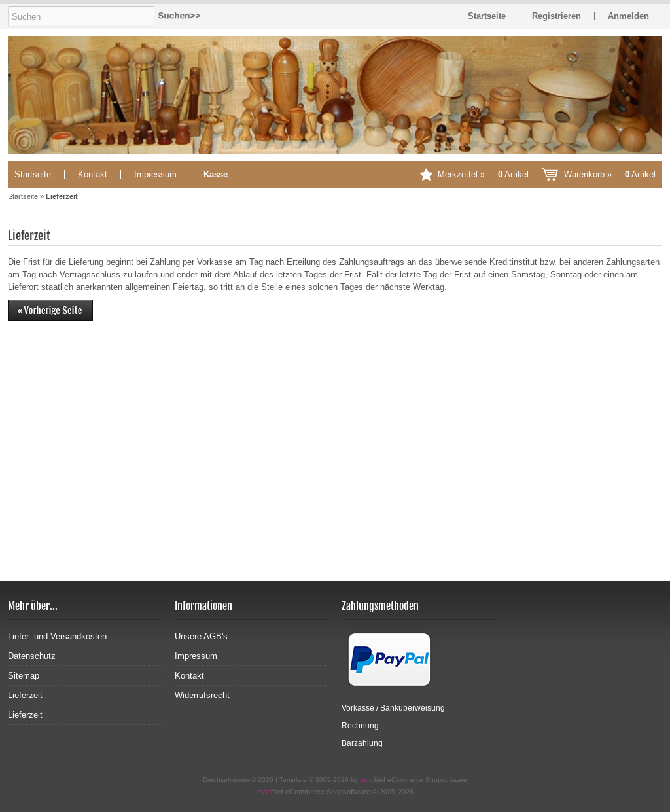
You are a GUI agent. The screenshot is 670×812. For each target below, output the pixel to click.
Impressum (155, 174)
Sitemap (24, 676)
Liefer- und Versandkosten (57, 636)
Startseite (33, 174)
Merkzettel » (483, 174)
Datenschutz (32, 656)
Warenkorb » (610, 174)
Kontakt (93, 174)
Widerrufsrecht (202, 695)
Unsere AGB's (201, 636)
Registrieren (556, 16)
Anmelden (628, 16)
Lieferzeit (25, 695)
